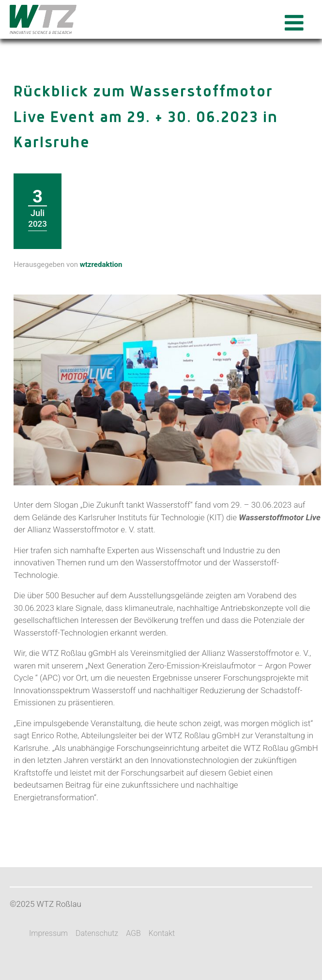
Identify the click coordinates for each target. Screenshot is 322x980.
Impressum (48, 933)
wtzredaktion (101, 264)
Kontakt (162, 933)
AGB (133, 933)
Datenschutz (97, 933)
